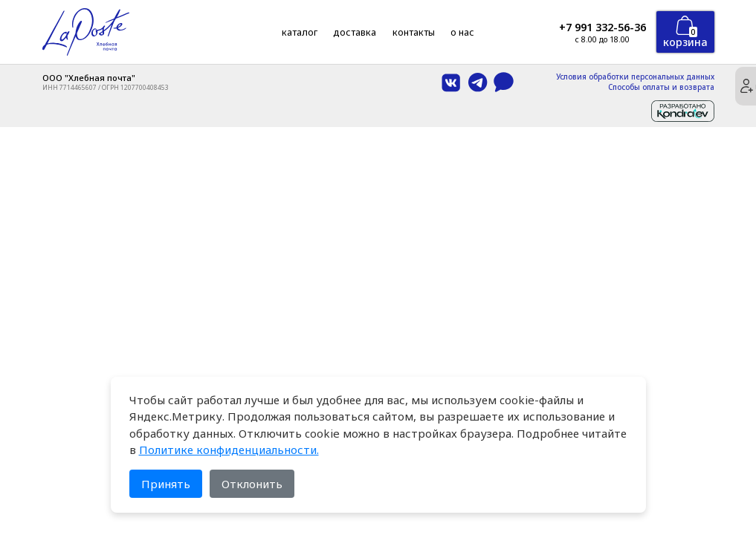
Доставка (355, 32)
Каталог (300, 32)
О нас (462, 32)
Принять (166, 484)
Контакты (414, 32)
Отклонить (252, 484)
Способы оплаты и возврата (661, 88)
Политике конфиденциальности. (229, 450)
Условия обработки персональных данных (635, 77)
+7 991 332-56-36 (602, 27)
